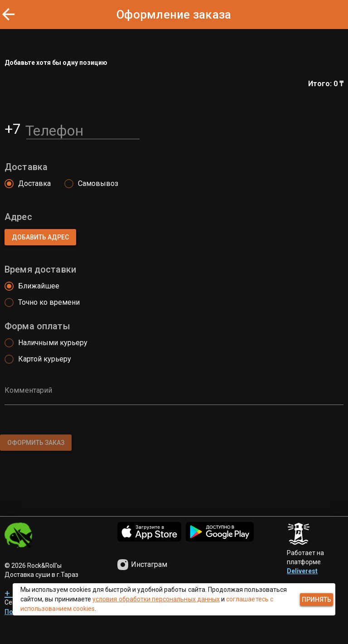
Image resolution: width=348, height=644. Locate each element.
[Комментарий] (174, 397)
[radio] (25, 184)
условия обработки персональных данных (156, 599)
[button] (40, 237)
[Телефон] (83, 129)
